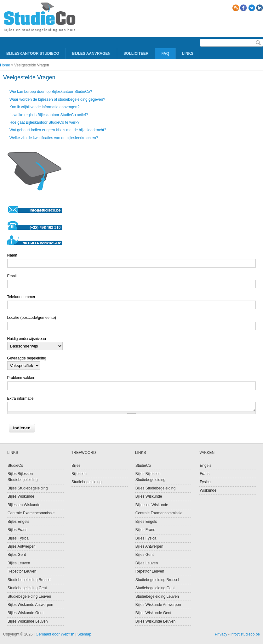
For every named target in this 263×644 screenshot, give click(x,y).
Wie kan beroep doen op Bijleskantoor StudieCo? (51, 92)
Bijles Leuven (19, 563)
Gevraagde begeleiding (27, 358)
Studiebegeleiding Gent (27, 588)
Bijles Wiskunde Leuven (28, 621)
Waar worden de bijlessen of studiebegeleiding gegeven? (57, 99)
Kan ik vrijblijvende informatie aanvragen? (44, 107)
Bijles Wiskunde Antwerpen (30, 605)
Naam (12, 255)
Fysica (205, 482)
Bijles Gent (17, 555)
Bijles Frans (17, 530)
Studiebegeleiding (86, 482)
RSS (236, 8)
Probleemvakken (21, 378)
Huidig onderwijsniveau (27, 339)
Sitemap (84, 634)
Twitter (252, 8)
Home (5, 65)
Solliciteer (136, 54)
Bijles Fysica (18, 538)
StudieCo (15, 466)
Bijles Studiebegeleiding (28, 488)
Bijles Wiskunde (21, 496)
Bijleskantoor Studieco (33, 54)
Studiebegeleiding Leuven (29, 596)
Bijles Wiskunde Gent (26, 613)
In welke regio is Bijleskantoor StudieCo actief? (49, 115)
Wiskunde (208, 490)
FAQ (165, 54)
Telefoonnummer (21, 297)
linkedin (260, 8)
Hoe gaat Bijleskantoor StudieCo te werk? (44, 122)
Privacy (221, 634)
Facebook (243, 8)
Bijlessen (79, 474)
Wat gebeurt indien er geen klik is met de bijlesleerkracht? (58, 130)
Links (188, 54)
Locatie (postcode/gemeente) (32, 318)
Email (12, 276)
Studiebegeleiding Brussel (29, 580)
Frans (205, 474)
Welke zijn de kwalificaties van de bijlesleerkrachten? (54, 138)
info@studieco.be (245, 634)
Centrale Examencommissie (31, 513)
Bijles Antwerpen (22, 546)
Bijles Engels (18, 522)
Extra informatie (20, 398)
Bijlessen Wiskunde (24, 505)
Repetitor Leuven (22, 571)
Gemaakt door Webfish (55, 634)
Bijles (76, 466)
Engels (206, 466)
